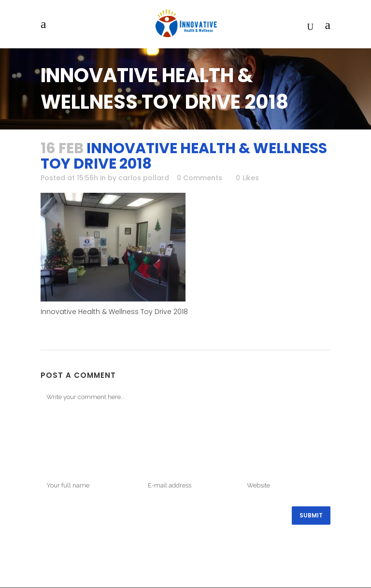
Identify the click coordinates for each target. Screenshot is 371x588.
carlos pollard (144, 178)
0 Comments (200, 178)
